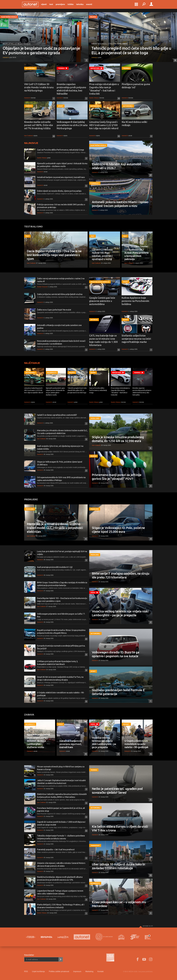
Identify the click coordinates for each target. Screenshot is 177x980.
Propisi (93, 17)
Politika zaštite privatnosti (59, 971)
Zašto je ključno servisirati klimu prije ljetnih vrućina (60, 294)
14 (86, 670)
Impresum (77, 971)
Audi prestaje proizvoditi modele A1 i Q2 (55, 567)
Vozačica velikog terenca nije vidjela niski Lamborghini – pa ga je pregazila (120, 613)
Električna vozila (9, 17)
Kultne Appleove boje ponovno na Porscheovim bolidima (135, 301)
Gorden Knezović (42, 287)
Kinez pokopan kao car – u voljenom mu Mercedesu (119, 904)
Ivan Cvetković (29, 136)
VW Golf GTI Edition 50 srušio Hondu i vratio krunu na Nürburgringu (39, 87)
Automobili (30, 68)
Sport (61, 106)
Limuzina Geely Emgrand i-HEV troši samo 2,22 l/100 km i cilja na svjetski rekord (104, 125)
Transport (95, 845)
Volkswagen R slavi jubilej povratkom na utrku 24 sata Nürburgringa (72, 125)
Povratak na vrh (148, 926)
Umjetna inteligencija (100, 282)
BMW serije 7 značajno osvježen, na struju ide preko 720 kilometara (121, 575)
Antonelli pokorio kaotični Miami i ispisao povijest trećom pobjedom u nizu (120, 204)
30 (53, 136)
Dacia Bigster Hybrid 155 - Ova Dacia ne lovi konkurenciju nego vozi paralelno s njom (54, 255)
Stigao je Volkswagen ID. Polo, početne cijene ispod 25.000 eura (118, 530)
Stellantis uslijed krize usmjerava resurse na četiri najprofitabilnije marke (136, 339)
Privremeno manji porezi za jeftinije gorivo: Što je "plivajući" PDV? (117, 477)
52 (86, 831)
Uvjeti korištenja (38, 971)
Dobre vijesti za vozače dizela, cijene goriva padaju (59, 191)
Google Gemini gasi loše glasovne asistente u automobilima (102, 301)
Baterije (94, 320)
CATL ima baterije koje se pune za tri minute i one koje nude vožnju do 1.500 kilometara (103, 340)
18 (118, 350)
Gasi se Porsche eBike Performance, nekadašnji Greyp (61, 150)
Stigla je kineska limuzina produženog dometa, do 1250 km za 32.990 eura (118, 439)
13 (150, 875)
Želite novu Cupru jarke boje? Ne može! (54, 310)
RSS (26, 971)
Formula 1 (95, 183)
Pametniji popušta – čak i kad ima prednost (56, 849)
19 (175, 60)
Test (53, 6)
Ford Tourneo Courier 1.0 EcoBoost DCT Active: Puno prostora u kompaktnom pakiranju (136, 253)
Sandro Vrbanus (94, 98)
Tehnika (82, 6)
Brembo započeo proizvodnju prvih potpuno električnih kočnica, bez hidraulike (71, 89)
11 (86, 186)
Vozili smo (95, 418)
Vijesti (46, 6)
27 (150, 175)
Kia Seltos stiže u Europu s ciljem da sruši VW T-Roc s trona (120, 828)
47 (86, 639)
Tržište (73, 6)
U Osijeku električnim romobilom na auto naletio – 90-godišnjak (136, 744)
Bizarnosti (52, 373)
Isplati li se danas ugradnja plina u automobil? (57, 415)
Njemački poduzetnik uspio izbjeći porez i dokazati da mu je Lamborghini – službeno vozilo (55, 391)
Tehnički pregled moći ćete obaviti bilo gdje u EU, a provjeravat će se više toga (131, 50)
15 (118, 136)
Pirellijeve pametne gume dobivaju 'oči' (136, 86)
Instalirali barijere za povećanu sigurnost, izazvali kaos (61, 177)
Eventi (91, 6)
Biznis (125, 320)
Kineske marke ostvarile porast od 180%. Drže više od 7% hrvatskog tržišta (38, 125)
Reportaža (95, 68)
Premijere (62, 6)
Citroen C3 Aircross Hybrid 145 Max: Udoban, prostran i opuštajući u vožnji (102, 254)
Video (93, 593)
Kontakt (100, 971)
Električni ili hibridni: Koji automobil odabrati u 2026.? (116, 166)
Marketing (89, 971)
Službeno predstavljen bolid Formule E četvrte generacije (118, 692)
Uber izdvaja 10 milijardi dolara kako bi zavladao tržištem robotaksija (118, 866)
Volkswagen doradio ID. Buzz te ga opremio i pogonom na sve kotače (115, 654)
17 (151, 136)
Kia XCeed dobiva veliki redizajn (134, 123)
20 (118, 98)
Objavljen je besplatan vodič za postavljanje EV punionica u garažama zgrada (41, 50)
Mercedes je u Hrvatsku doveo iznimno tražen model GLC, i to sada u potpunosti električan (55, 528)
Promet (126, 724)
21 (86, 655)
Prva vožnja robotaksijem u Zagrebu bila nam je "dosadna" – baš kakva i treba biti (104, 89)
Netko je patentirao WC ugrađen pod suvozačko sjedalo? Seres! (117, 791)
